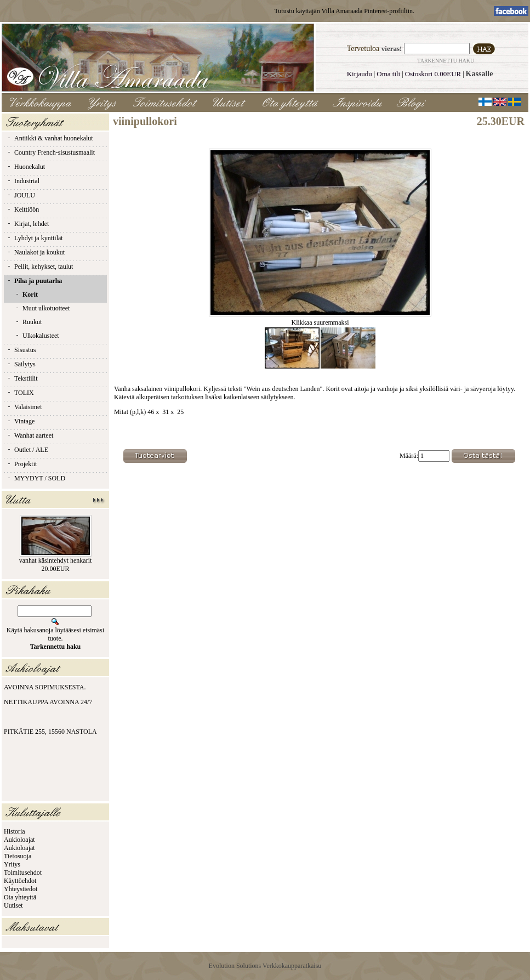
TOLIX (20, 393)
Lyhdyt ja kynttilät (35, 238)
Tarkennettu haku (446, 61)
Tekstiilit (22, 378)
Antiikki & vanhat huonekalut (50, 138)
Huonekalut (26, 167)
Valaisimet (24, 407)
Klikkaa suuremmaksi (320, 319)
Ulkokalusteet (37, 336)
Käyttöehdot (20, 881)
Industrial (23, 181)
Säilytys (21, 364)
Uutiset (13, 905)
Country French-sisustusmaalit (51, 152)
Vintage (21, 421)
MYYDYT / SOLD (36, 478)
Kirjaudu (360, 74)
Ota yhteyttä (20, 897)
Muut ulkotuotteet (42, 308)
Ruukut (28, 322)
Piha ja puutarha (34, 281)
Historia (15, 831)
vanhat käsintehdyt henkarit (56, 560)
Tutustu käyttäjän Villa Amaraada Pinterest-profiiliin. (344, 11)
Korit (26, 294)
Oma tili (388, 74)
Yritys (12, 864)
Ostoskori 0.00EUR (433, 74)
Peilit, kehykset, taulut (40, 267)
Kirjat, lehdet (28, 224)
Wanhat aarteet (30, 435)
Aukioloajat (19, 840)
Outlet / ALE (27, 450)
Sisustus (21, 350)
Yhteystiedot (21, 889)
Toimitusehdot (23, 873)
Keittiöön (23, 209)
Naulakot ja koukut (36, 252)
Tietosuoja (18, 856)
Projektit (22, 464)
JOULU (21, 195)
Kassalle (480, 74)
